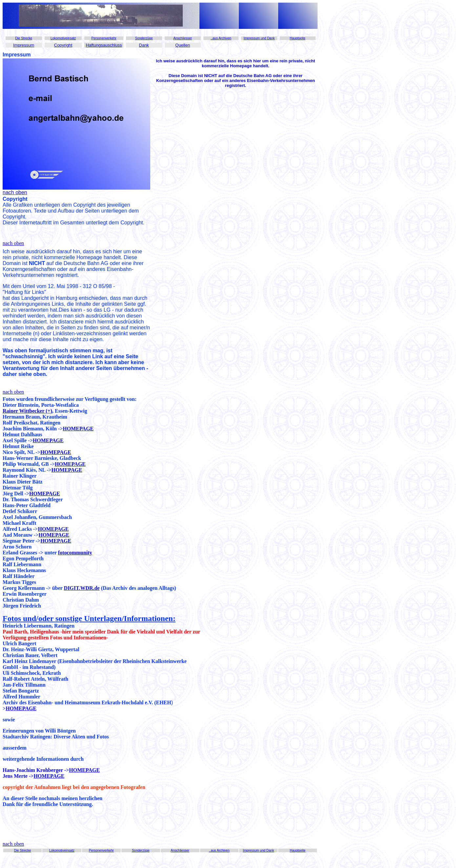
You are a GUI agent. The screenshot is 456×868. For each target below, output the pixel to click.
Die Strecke (24, 38)
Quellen (183, 45)
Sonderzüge (144, 38)
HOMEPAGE (78, 429)
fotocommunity (75, 553)
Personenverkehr (104, 38)
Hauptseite (298, 38)
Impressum (24, 45)
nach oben (13, 243)
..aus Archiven (221, 38)
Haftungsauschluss (104, 45)
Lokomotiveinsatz (63, 38)
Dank (144, 45)
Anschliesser (183, 38)
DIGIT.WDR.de (82, 588)
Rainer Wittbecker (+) (27, 411)
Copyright (63, 45)
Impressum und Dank (259, 38)
